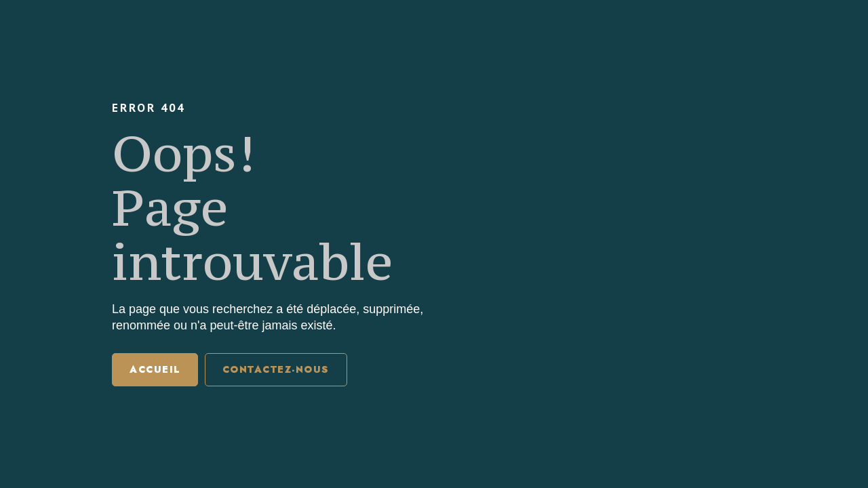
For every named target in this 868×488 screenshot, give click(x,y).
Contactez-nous (276, 369)
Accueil (155, 369)
